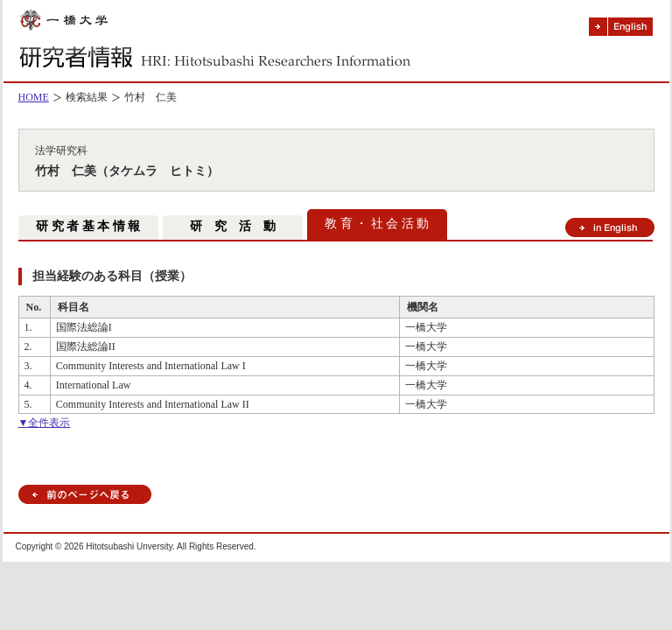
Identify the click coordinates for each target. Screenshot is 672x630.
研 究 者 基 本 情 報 (88, 226)
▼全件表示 (45, 423)
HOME (34, 97)
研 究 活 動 (233, 226)
